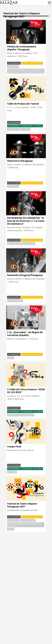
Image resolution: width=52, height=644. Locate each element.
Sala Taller (14, 129)
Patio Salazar (15, 301)
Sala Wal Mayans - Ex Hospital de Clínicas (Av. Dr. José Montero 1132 (25, 71)
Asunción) (13, 67)
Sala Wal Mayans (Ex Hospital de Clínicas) (24, 525)
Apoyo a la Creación (32, 63)
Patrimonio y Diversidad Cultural (25, 126)
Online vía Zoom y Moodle (21, 415)
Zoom (11, 358)
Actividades (14, 63)
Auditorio (13, 186)
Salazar (26, 129)
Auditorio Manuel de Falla (21, 244)
